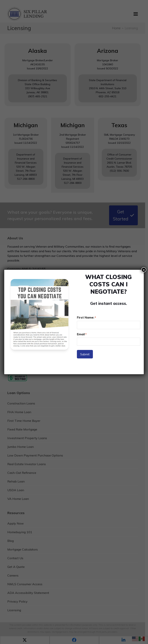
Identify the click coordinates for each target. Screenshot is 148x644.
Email (82, 334)
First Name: (86, 317)
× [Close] (144, 270)
